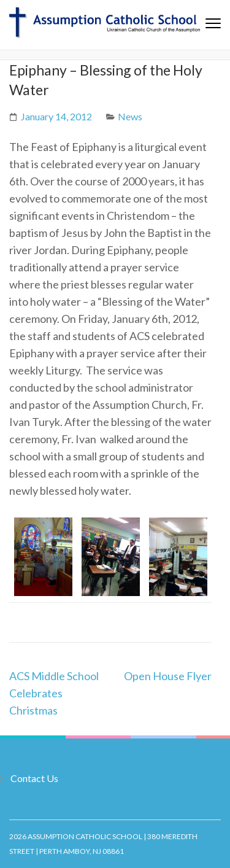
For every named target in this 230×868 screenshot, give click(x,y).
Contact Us (34, 778)
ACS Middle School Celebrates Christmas (54, 693)
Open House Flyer (168, 676)
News (130, 116)
